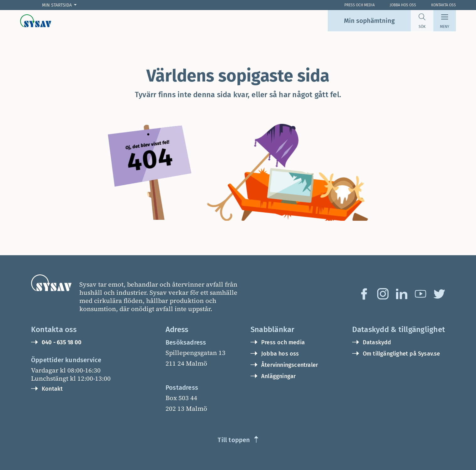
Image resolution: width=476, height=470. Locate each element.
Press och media (283, 342)
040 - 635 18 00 (62, 342)
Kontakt (52, 389)
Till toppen (234, 440)
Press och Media (360, 5)
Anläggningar (278, 376)
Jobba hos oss (403, 5)
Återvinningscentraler (290, 365)
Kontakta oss (444, 5)
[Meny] (445, 21)
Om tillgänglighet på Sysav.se (402, 354)
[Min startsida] (61, 5)
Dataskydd (377, 342)
